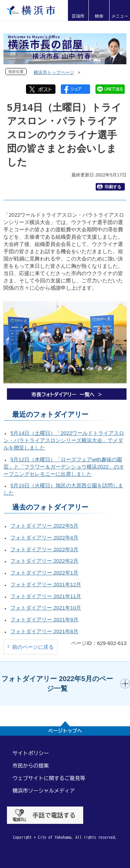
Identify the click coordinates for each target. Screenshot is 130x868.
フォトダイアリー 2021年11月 (46, 596)
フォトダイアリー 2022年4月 (44, 538)
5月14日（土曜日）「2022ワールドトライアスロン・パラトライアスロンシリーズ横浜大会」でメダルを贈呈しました (64, 440)
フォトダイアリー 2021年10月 (46, 608)
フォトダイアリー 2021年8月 (44, 631)
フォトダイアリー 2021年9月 (44, 619)
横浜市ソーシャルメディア (44, 791)
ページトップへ (65, 731)
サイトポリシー (31, 753)
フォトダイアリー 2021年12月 (46, 584)
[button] (78, 10)
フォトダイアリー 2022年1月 (44, 573)
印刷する (109, 187)
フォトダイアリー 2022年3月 (44, 549)
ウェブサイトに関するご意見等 (49, 778)
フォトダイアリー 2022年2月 (44, 561)
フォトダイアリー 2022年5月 (44, 526)
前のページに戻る (33, 647)
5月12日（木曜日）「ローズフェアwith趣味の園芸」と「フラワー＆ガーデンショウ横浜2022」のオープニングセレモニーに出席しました (64, 467)
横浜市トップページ (54, 72)
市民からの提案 (31, 766)
